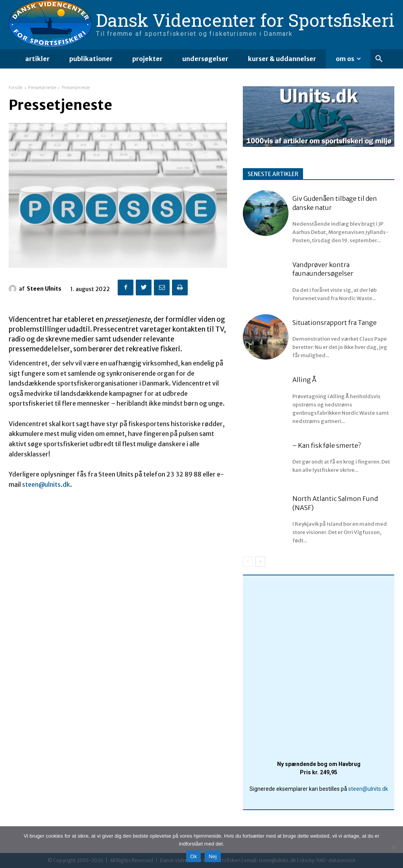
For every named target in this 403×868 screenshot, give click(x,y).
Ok (193, 856)
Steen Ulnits (44, 289)
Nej (213, 856)
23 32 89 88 (184, 474)
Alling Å (304, 380)
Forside (16, 88)
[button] (379, 59)
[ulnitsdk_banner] (319, 145)
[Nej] (393, 847)
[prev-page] (248, 562)
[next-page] (260, 562)
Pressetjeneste (42, 88)
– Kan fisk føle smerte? (327, 445)
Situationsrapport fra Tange (335, 323)
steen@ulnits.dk (46, 484)
